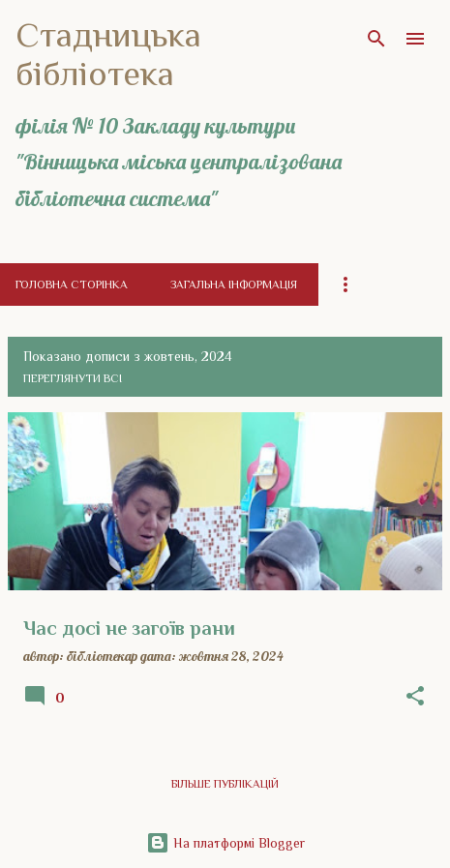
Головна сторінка (72, 284)
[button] (415, 697)
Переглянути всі (73, 378)
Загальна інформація (234, 284)
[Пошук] (376, 39)
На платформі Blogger (225, 843)
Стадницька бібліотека (108, 54)
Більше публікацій (225, 784)
